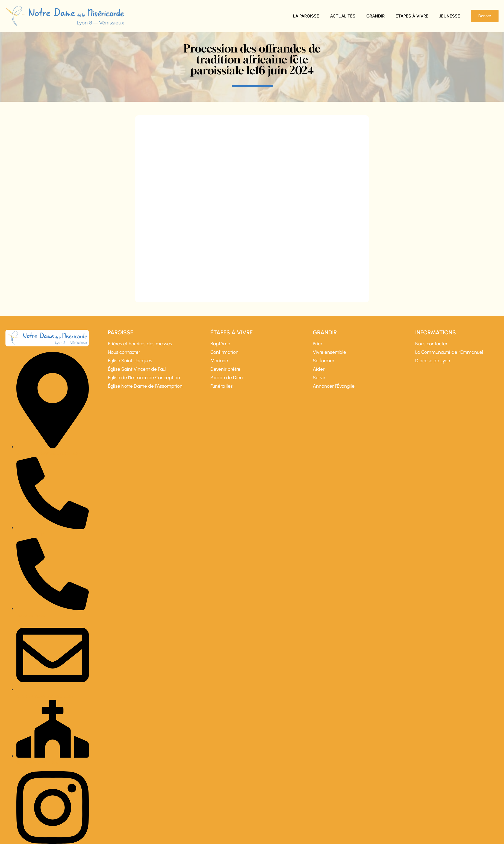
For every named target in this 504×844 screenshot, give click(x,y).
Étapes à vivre (412, 16)
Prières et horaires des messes (140, 344)
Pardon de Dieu (226, 378)
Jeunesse (450, 16)
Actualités (343, 16)
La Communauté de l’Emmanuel (449, 352)
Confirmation (224, 352)
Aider (319, 369)
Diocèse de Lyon (433, 361)
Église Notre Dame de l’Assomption (145, 386)
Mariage (219, 361)
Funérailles (222, 386)
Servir (319, 378)
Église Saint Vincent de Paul (137, 369)
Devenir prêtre (225, 369)
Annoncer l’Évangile (334, 386)
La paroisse (306, 16)
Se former (324, 361)
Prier (318, 344)
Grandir (375, 16)
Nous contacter (124, 352)
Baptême (220, 344)
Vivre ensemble (329, 352)
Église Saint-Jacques (130, 361)
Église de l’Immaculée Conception (144, 378)
